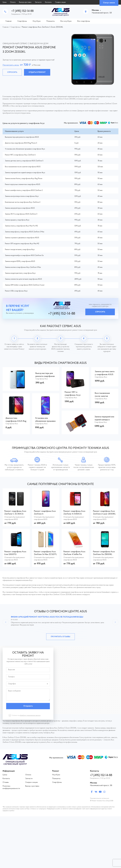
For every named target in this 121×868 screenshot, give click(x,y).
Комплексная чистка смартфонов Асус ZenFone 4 (23, 202)
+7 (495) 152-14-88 (23, 11)
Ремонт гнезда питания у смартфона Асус (20, 250)
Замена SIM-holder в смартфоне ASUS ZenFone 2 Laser (25, 285)
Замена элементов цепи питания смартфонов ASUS (23, 279)
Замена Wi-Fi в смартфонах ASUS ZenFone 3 (21, 214)
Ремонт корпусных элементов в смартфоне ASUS (23, 185)
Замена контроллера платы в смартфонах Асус (22, 196)
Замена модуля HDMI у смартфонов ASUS (20, 261)
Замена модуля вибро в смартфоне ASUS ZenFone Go (24, 256)
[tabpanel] (60, 59)
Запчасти (38, 2)
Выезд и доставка (25, 2)
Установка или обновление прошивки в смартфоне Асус (25, 149)
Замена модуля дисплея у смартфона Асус (20, 273)
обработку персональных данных (30, 715)
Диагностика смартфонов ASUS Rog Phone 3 (21, 143)
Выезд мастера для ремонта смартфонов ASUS (22, 137)
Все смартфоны (84, 21)
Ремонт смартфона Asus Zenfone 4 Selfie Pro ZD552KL (74, 554)
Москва (95, 10)
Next (115, 622)
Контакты (48, 2)
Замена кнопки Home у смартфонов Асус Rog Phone (24, 179)
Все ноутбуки (66, 21)
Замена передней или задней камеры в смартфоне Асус (25, 173)
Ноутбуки (37, 21)
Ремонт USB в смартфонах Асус (16, 291)
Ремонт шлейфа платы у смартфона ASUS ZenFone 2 (24, 190)
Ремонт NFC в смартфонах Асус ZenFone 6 (20, 155)
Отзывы (6, 782)
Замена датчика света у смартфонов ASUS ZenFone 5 (24, 161)
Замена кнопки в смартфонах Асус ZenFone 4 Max (23, 267)
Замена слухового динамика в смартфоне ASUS (22, 238)
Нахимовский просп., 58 (101, 785)
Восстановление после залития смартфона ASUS (23, 167)
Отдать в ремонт (37, 72)
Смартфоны (22, 21)
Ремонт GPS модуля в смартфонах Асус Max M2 (22, 244)
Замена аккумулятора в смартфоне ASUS (20, 208)
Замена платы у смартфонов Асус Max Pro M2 (21, 226)
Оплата (13, 2)
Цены (5, 2)
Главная (9, 21)
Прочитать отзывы (60, 637)
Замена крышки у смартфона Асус (17, 220)
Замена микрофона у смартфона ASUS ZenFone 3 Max (25, 232)
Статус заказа (109, 3)
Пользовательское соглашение (100, 798)
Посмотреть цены (11, 65)
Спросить (12, 72)
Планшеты (51, 21)
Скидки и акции (60, 2)
